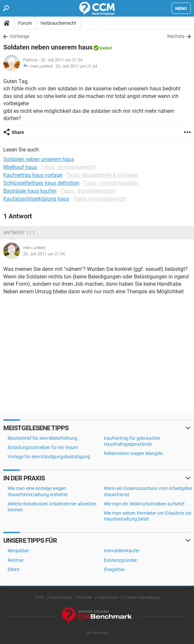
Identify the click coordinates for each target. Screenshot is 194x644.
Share (18, 132)
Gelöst (106, 48)
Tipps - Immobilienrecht (68, 167)
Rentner (16, 560)
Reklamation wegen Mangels (133, 453)
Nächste (176, 36)
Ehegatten (114, 569)
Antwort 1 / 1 (19, 233)
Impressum (108, 597)
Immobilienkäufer (122, 551)
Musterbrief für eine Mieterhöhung (42, 438)
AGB (39, 597)
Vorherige (19, 36)
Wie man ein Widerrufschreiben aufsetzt (144, 504)
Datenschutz (60, 597)
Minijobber (18, 551)
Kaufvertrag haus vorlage (33, 175)
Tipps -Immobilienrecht (100, 199)
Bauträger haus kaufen (30, 191)
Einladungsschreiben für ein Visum (43, 447)
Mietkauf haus (20, 167)
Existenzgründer (120, 560)
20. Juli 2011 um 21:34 (76, 66)
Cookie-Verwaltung (141, 597)
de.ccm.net (97, 633)
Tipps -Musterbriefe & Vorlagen (102, 175)
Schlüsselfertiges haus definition (41, 183)
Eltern (14, 569)
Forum (25, 23)
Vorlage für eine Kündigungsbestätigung (49, 457)
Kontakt (85, 597)
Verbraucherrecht (58, 23)
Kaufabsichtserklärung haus (36, 199)
